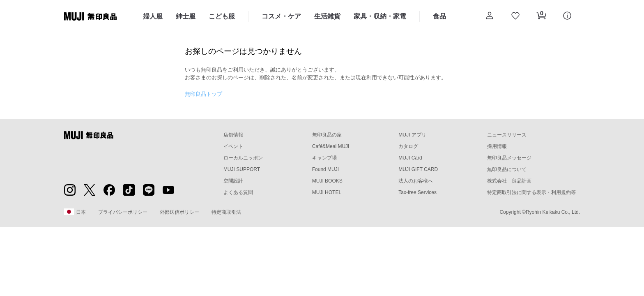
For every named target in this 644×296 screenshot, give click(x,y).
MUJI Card (410, 158)
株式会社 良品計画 (509, 181)
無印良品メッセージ (509, 158)
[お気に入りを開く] (515, 16)
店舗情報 (233, 135)
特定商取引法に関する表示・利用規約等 (531, 192)
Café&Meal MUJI (331, 146)
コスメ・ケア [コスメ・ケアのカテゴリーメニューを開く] (281, 16)
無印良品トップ (204, 94)
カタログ (408, 146)
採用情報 (497, 146)
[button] (489, 16)
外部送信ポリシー (179, 212)
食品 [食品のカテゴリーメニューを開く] (439, 16)
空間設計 (233, 181)
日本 (75, 212)
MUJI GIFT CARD (418, 169)
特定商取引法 (226, 212)
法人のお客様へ (416, 181)
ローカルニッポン (243, 158)
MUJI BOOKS (327, 181)
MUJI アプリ (412, 135)
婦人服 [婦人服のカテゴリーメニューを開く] (153, 16)
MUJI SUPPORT (242, 169)
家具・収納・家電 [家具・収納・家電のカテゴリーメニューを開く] (380, 16)
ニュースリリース (507, 135)
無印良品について (507, 169)
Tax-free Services (417, 192)
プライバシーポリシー (123, 212)
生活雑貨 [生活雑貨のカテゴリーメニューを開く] (327, 16)
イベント (233, 146)
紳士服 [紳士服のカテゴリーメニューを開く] (186, 16)
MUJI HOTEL (327, 192)
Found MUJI (325, 169)
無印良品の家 (327, 135)
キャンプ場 (324, 158)
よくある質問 (238, 192)
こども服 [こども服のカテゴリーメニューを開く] (222, 16)
